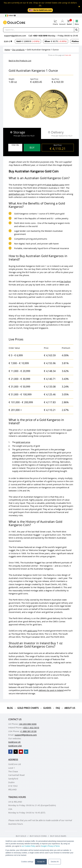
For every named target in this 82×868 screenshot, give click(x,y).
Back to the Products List (20, 61)
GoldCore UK (14, 742)
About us (70, 708)
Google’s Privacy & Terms (50, 846)
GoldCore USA (15, 746)
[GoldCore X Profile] (16, 752)
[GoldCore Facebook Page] (10, 752)
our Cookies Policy (28, 846)
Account (62, 22)
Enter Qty (15, 145)
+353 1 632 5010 (40, 36)
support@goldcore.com (15, 36)
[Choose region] (10, 16)
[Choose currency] (8, 41)
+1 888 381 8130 (28, 731)
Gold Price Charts (28, 708)
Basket (69, 22)
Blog (10, 708)
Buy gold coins (38, 836)
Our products (18, 50)
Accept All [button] (41, 862)
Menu (77, 22)
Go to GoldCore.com (40, 10)
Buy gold (21, 836)
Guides (47, 708)
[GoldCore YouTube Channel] (21, 752)
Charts (55, 22)
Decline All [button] (55, 862)
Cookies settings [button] (27, 862)
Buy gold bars (58, 836)
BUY (32, 148)
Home (7, 50)
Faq (58, 708)
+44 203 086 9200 (28, 724)
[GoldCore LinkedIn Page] (26, 752)
